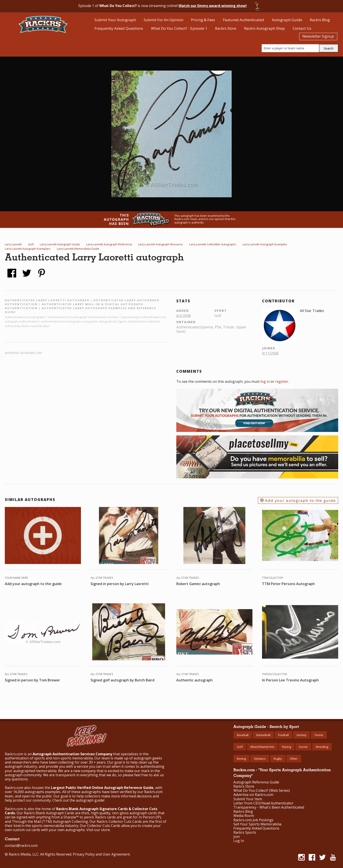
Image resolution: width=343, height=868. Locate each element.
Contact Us (302, 28)
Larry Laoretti (13, 244)
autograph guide (90, 800)
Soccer (303, 747)
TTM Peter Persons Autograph (288, 584)
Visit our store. (98, 830)
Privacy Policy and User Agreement (101, 854)
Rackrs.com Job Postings (253, 820)
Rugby (278, 759)
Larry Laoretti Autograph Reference (109, 244)
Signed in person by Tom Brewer (32, 680)
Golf (31, 244)
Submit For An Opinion (164, 20)
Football (283, 735)
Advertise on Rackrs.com (23, 353)
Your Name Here (16, 578)
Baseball (243, 735)
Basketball (263, 735)
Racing (287, 747)
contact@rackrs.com (21, 845)
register (282, 381)
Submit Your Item (248, 799)
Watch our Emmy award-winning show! (213, 6)
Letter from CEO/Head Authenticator (263, 803)
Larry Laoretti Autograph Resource (161, 244)
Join (237, 837)
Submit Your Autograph (115, 20)
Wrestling (322, 747)
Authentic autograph (194, 680)
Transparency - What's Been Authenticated (269, 807)
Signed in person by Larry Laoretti (120, 584)
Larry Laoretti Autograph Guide (60, 244)
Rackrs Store (226, 28)
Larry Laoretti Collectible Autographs (213, 244)
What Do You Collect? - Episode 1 (179, 28)
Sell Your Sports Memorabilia (257, 824)
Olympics (260, 759)
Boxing (241, 759)
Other (294, 759)
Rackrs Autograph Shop (264, 28)
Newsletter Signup (318, 36)
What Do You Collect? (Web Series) (262, 791)
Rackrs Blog (320, 20)
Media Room (244, 816)
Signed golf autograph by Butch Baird (122, 680)
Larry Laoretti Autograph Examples (265, 244)
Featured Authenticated (243, 20)
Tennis (319, 735)
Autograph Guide (287, 20)
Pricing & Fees (203, 20)
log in (265, 381)
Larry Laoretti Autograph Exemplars (28, 249)
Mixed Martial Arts (262, 747)
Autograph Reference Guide (256, 782)
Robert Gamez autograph (198, 584)
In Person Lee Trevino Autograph (290, 680)
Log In (239, 841)
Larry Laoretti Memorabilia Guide (78, 249)
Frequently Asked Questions (119, 28)
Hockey (302, 735)
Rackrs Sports (245, 832)
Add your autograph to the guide (298, 500)
